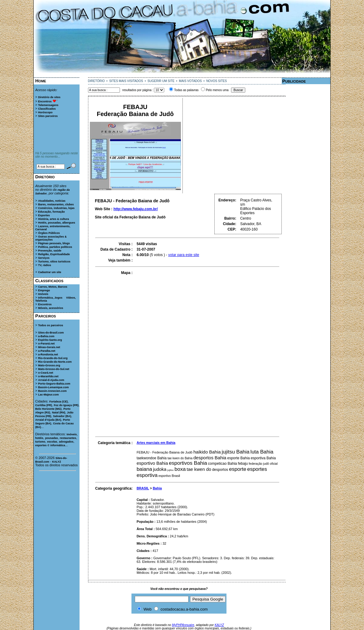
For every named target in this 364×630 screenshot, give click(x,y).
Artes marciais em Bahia (156, 443)
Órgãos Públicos (49, 233)
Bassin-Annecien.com (52, 391)
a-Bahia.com (46, 336)
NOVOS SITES (216, 81)
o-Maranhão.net (48, 376)
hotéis (39, 438)
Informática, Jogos (50, 298)
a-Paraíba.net (47, 351)
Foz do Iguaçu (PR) (66, 405)
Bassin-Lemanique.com (53, 387)
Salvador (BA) (62, 416)
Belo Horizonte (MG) (48, 409)
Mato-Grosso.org (49, 365)
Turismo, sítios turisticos (54, 262)
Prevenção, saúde (50, 251)
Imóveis (43, 294)
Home (41, 81)
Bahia (157, 488)
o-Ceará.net (46, 373)
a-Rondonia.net (48, 354)
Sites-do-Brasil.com (51, 333)
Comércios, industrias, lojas (56, 208)
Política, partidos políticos (55, 247)
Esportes (44, 215)
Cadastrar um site (49, 272)
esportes (41, 445)
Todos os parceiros (50, 325)
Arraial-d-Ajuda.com (51, 380)
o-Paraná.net (46, 344)
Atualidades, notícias (52, 201)
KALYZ (57, 462)
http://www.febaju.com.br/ (136, 209)
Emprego (44, 290)
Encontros (45, 101)
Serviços (44, 258)
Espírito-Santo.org (50, 340)
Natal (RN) (59, 413)
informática (58, 445)
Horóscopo (45, 112)
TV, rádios (44, 265)
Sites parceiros (48, 116)
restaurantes (68, 438)
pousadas (52, 438)
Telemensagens (48, 105)
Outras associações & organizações (51, 238)
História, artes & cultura (53, 219)
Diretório (45, 177)
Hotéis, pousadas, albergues (56, 223)
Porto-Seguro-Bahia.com (54, 384)
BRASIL (143, 488)
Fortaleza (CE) (58, 402)
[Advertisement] (182, 75)
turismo (40, 442)
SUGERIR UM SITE (161, 81)
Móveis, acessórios (51, 308)
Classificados (47, 109)
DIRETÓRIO (97, 81)
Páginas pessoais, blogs (54, 243)
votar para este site (184, 255)
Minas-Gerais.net (49, 347)
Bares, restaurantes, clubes (56, 204)
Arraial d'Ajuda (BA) (48, 420)
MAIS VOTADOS (190, 81)
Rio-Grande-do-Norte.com (55, 362)
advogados (66, 442)
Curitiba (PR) (44, 405)
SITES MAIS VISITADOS (126, 81)
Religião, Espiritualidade (54, 254)
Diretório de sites (49, 97)
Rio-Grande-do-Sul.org (53, 358)
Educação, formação (51, 212)
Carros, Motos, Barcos (53, 287)
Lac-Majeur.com (48, 395)
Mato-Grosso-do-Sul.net (54, 369)
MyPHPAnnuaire (183, 625)
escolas (52, 442)
